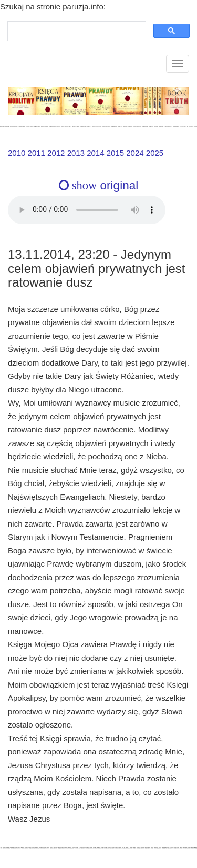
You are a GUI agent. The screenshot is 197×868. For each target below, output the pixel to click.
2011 (37, 153)
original (98, 185)
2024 (135, 153)
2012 (56, 153)
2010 (17, 153)
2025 (155, 153)
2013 (76, 153)
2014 (95, 153)
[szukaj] (76, 31)
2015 (115, 153)
